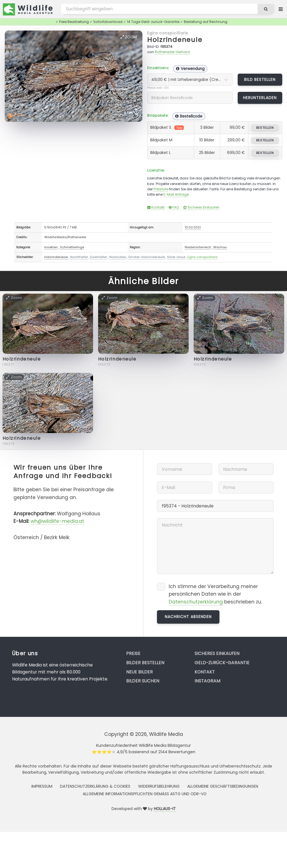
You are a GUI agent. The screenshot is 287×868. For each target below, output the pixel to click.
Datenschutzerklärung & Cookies (95, 786)
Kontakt (156, 207)
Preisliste (161, 189)
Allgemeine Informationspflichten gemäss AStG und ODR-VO (145, 794)
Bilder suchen (143, 681)
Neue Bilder (139, 672)
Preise (133, 653)
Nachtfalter (79, 257)
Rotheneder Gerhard (172, 52)
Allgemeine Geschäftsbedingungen (223, 786)
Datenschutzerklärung (196, 602)
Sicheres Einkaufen (201, 207)
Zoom (129, 37)
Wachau (220, 247)
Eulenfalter (99, 257)
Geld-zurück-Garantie (222, 663)
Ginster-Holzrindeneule (146, 257)
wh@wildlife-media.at (57, 521)
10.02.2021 (193, 227)
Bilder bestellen (145, 663)
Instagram (207, 681)
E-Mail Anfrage (176, 194)
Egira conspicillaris (168, 33)
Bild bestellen (260, 79)
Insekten (51, 247)
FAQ (174, 207)
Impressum (42, 786)
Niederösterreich (198, 247)
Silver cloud (176, 257)
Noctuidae (118, 257)
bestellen (265, 128)
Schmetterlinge (72, 247)
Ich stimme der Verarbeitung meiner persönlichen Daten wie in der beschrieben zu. (215, 594)
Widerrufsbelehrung (159, 786)
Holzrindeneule (175, 40)
